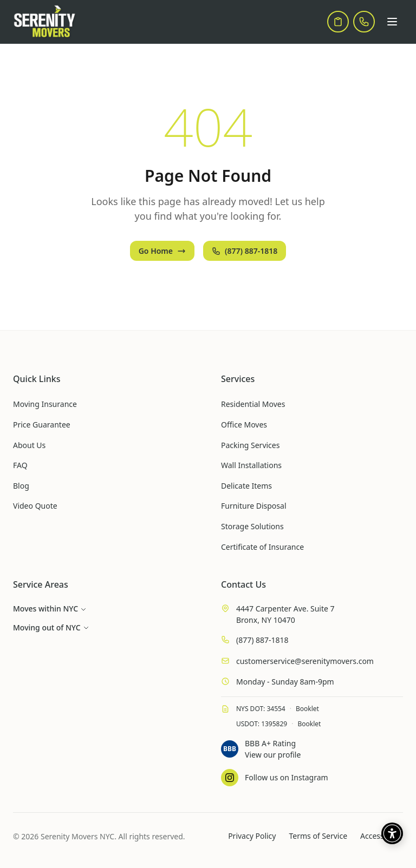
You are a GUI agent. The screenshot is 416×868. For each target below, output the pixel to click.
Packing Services (250, 445)
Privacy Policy (252, 836)
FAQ (20, 465)
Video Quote (35, 506)
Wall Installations (251, 465)
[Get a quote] (338, 22)
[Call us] (364, 22)
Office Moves (244, 425)
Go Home (162, 251)
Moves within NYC (50, 609)
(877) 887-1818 (245, 251)
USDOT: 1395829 (262, 724)
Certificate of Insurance (262, 547)
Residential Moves (253, 404)
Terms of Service (318, 836)
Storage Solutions (252, 526)
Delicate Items (246, 486)
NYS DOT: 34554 (261, 709)
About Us (29, 445)
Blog (21, 486)
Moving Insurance (45, 404)
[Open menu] (392, 22)
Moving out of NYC (51, 627)
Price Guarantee (42, 425)
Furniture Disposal (254, 506)
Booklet (307, 709)
